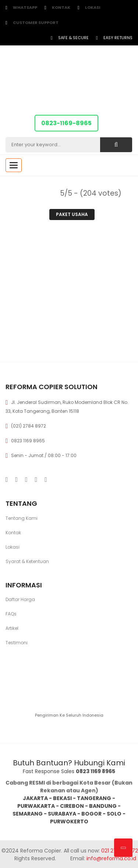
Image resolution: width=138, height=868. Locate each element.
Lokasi (93, 7)
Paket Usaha (72, 214)
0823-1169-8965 (66, 123)
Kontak (61, 7)
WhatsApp (25, 7)
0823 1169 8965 (28, 441)
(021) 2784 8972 (29, 426)
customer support (36, 23)
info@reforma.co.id (111, 858)
